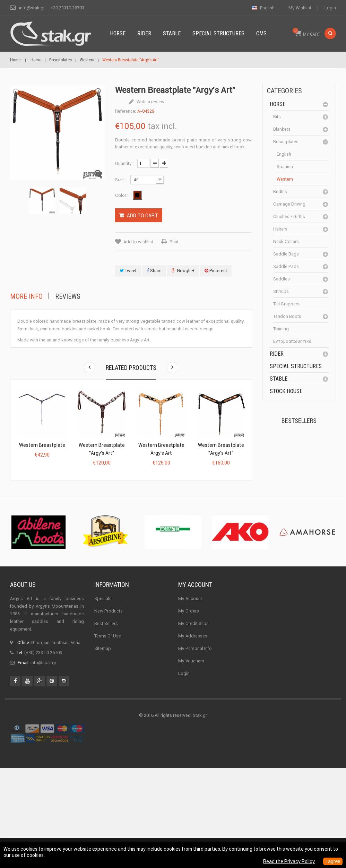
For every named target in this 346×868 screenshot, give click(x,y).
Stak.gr (200, 815)
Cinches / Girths (289, 216)
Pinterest (216, 271)
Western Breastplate (42, 445)
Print (174, 242)
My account (195, 684)
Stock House (286, 391)
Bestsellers (299, 421)
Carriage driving (289, 204)
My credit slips (193, 723)
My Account (190, 698)
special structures (296, 366)
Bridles (280, 192)
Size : (121, 180)
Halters (280, 229)
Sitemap (103, 748)
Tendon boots (287, 316)
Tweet (128, 271)
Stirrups (281, 291)
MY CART (306, 32)
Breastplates (286, 142)
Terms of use (108, 736)
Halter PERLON (312, 506)
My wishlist (300, 8)
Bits (277, 117)
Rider (277, 354)
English (284, 154)
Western (285, 179)
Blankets (282, 129)
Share (154, 271)
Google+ (183, 271)
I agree (333, 861)
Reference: (126, 111)
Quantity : (124, 163)
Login (330, 8)
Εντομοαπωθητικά (292, 341)
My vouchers (191, 761)
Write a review (150, 102)
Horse (278, 104)
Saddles (282, 279)
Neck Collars (286, 241)
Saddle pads (286, 266)
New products (109, 711)
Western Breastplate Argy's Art (161, 449)
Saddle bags (286, 254)
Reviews (68, 296)
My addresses (193, 736)
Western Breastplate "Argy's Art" (102, 449)
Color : (122, 195)
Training (281, 329)
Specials (103, 698)
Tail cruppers (286, 304)
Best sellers (106, 723)
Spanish (285, 167)
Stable (279, 379)
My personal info (195, 748)
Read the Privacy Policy (289, 861)
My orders (189, 711)
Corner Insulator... (314, 548)
